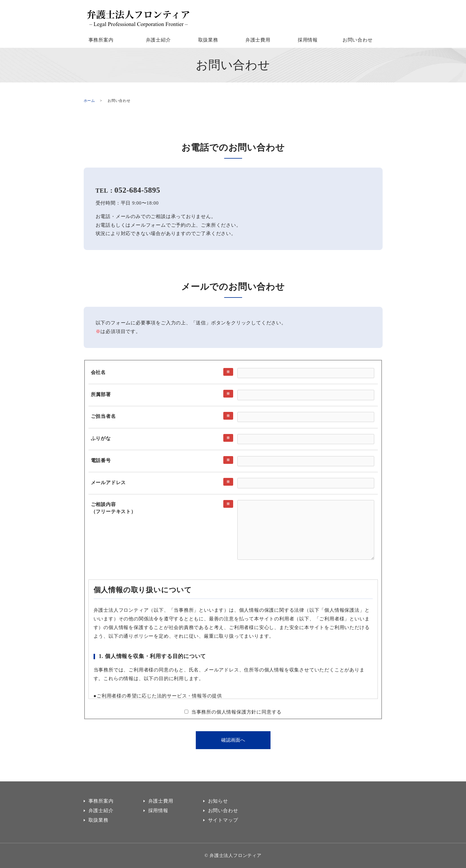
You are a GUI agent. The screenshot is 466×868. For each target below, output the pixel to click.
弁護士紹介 (158, 40)
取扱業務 (208, 40)
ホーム (89, 101)
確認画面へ (233, 740)
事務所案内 (101, 40)
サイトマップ (223, 820)
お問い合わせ (358, 40)
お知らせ (218, 801)
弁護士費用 (258, 40)
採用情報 (308, 40)
